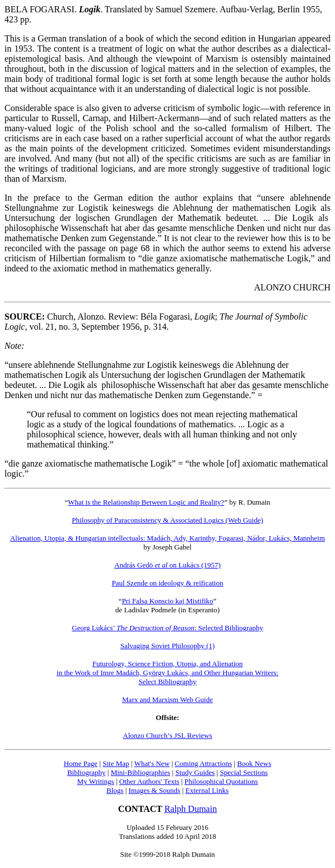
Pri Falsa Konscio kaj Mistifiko (167, 601)
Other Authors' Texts (149, 781)
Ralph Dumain (190, 809)
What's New (152, 763)
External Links (207, 790)
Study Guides (195, 772)
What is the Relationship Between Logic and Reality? (146, 502)
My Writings (96, 781)
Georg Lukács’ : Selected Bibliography (167, 628)
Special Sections (244, 772)
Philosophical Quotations (221, 781)
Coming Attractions (203, 763)
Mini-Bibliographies (141, 772)
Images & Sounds (154, 790)
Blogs (115, 790)
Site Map (116, 763)
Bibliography (87, 772)
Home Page (81, 763)
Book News (254, 763)
